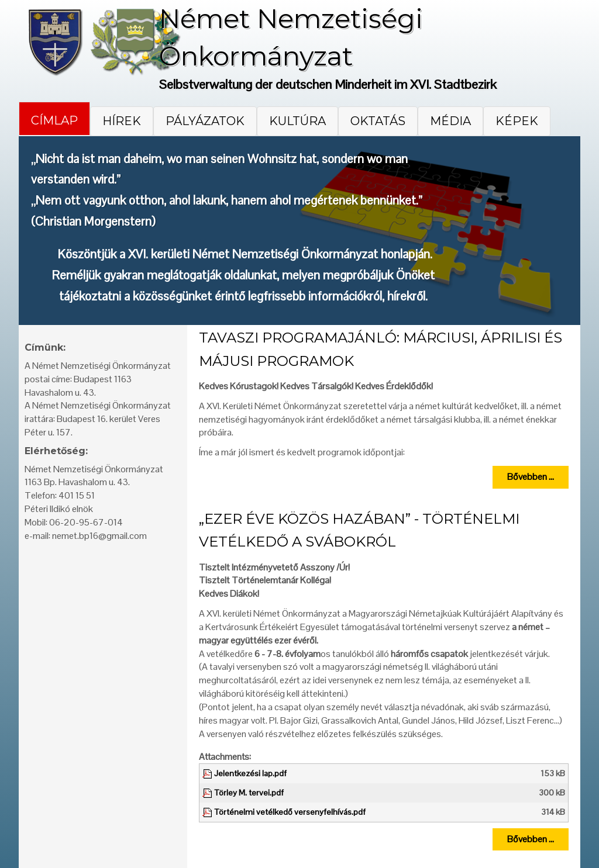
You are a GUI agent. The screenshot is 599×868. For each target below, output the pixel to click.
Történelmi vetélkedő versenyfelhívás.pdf (290, 812)
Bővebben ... (531, 477)
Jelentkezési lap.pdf (250, 773)
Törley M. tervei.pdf (249, 793)
